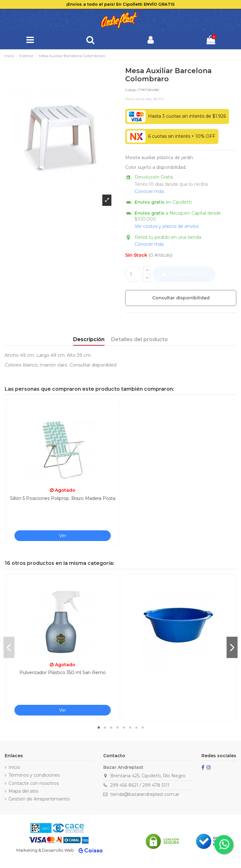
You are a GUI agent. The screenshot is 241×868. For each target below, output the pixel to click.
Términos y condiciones (34, 775)
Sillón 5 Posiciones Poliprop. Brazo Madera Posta (63, 498)
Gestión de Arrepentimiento (39, 799)
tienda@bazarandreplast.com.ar (145, 794)
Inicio (14, 767)
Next (232, 647)
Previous (9, 647)
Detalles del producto (139, 339)
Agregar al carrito (184, 274)
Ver (63, 536)
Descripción (89, 339)
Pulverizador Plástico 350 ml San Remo (63, 672)
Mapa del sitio (24, 791)
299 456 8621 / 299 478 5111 (140, 785)
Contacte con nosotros (34, 783)
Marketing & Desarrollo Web (45, 850)
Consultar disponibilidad (181, 298)
